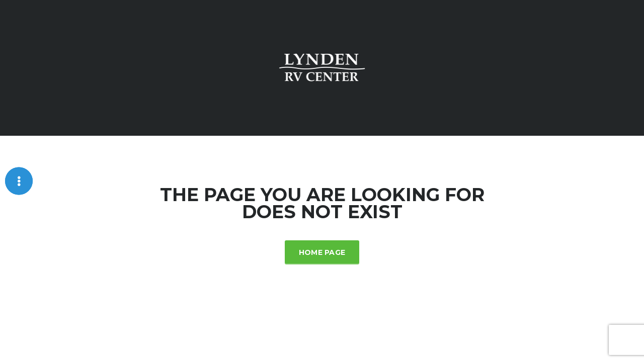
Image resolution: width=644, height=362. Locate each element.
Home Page (322, 252)
